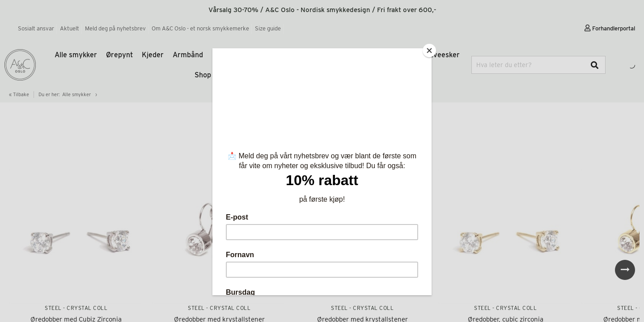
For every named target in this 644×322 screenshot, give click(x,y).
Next (625, 270)
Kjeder (153, 55)
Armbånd (188, 55)
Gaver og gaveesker (427, 55)
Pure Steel (260, 55)
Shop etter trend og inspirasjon (245, 75)
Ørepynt (119, 55)
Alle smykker (76, 55)
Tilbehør (371, 55)
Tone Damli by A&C (317, 55)
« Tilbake (19, 94)
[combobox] (538, 65)
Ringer (223, 55)
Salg (312, 75)
